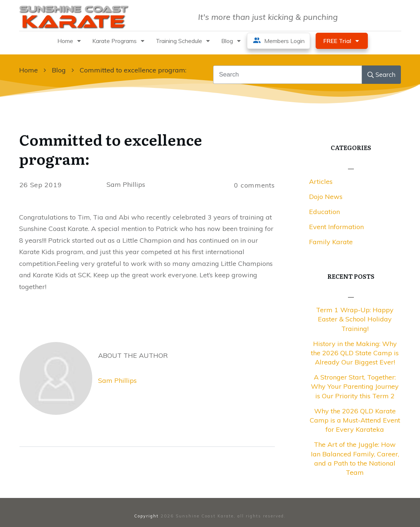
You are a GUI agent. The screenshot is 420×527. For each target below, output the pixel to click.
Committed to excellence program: (111, 149)
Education (324, 212)
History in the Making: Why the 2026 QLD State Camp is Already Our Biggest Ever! (355, 353)
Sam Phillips (117, 380)
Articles (321, 181)
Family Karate (331, 242)
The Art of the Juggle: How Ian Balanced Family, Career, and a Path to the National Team (355, 458)
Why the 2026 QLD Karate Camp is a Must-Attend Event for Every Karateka (355, 420)
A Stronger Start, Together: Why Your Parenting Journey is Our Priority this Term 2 (355, 386)
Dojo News (326, 197)
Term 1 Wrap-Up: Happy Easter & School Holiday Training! (355, 319)
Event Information (336, 227)
